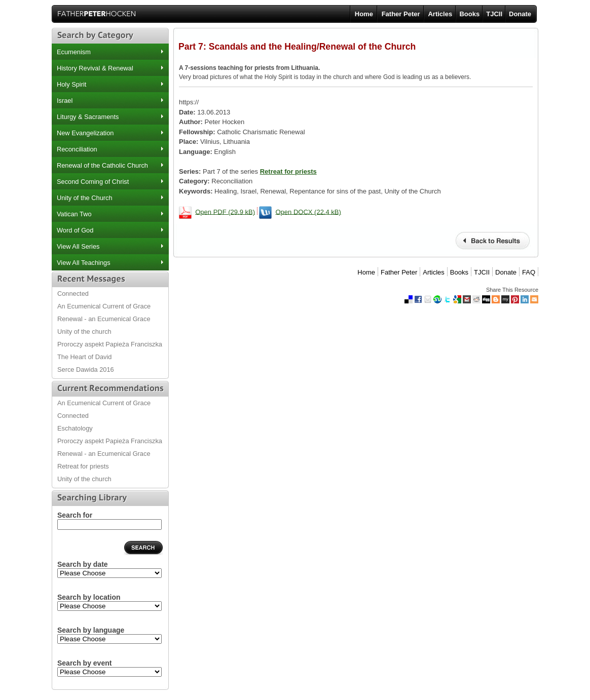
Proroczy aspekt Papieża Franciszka (110, 344)
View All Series (78, 246)
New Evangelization (85, 133)
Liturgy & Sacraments (88, 117)
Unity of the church (84, 332)
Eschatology (75, 428)
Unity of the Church (85, 198)
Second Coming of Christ (93, 182)
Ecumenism (74, 52)
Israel (65, 101)
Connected (73, 294)
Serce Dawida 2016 (86, 370)
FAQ (529, 272)
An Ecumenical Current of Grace (104, 306)
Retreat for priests (83, 466)
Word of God (75, 230)
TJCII (494, 14)
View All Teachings (84, 263)
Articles (440, 14)
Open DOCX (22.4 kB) (308, 211)
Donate (520, 14)
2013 (109, 573)
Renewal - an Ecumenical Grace (104, 319)
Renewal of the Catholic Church (102, 165)
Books (469, 14)
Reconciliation (77, 149)
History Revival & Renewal (95, 68)
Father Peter (401, 14)
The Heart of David (84, 357)
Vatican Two (74, 214)
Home (364, 14)
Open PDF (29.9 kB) (225, 211)
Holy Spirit (71, 84)
